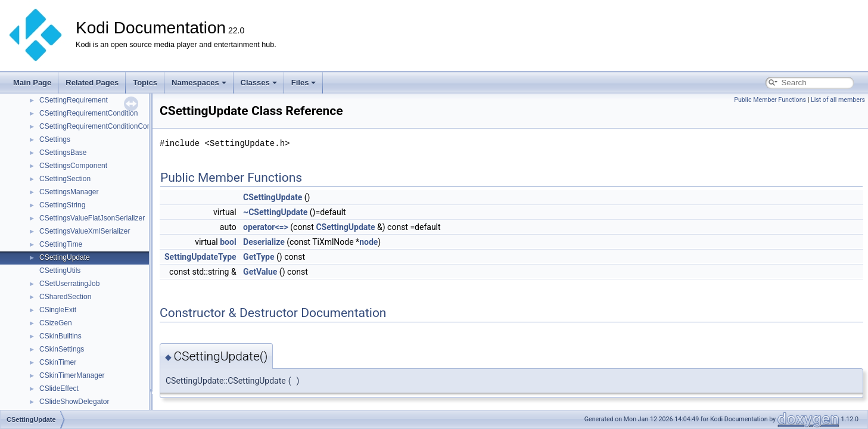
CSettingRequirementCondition (88, 113)
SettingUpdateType (200, 257)
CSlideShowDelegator (74, 402)
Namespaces (199, 83)
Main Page (32, 83)
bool (228, 242)
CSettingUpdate (65, 257)
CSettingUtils (60, 271)
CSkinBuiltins (60, 336)
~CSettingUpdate (275, 212)
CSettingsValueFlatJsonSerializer (92, 218)
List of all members (838, 100)
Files (304, 83)
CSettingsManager (69, 192)
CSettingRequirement (74, 100)
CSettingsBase (63, 153)
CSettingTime (61, 244)
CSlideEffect (59, 388)
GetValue (260, 272)
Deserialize (264, 242)
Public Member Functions (770, 100)
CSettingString (62, 205)
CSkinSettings (62, 349)
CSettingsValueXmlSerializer (85, 231)
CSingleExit (58, 310)
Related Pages (92, 83)
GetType (259, 257)
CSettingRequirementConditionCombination (109, 126)
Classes (259, 83)
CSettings (55, 139)
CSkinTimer (58, 362)
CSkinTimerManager (72, 375)
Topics (145, 83)
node (368, 242)
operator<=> (266, 227)
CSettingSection (65, 179)
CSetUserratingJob (69, 284)
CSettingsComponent (73, 166)
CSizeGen (56, 323)
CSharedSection (65, 297)
